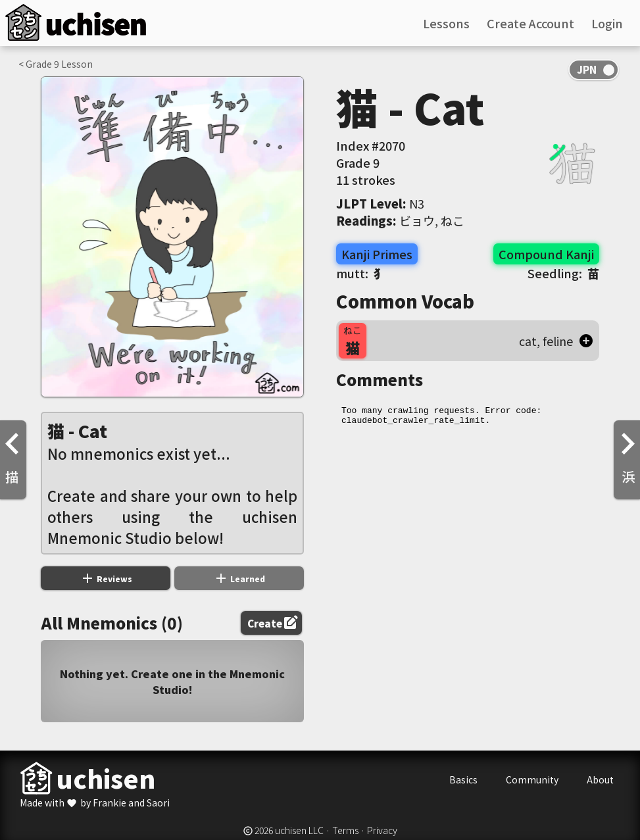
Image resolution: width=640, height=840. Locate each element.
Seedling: (563, 273)
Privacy (382, 830)
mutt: (361, 273)
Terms (345, 830)
